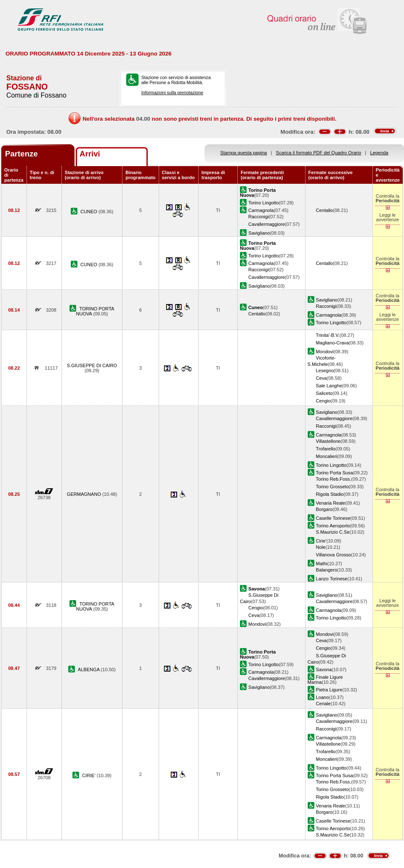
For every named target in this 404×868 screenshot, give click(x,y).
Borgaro (324, 509)
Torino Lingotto (264, 203)
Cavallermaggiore (267, 224)
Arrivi (90, 154)
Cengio (323, 401)
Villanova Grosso (334, 555)
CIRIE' (89, 775)
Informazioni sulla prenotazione (172, 93)
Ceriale (323, 704)
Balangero (327, 570)
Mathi (322, 564)
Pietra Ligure (329, 690)
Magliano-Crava (332, 343)
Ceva (322, 378)
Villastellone (328, 441)
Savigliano (259, 233)
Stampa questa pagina (243, 153)
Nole (321, 547)
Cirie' (321, 541)
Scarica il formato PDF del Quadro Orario (319, 153)
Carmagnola (261, 210)
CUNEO (89, 212)
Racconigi (259, 217)
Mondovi (325, 352)
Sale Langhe (329, 386)
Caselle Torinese (333, 518)
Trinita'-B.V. (328, 335)
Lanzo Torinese (332, 579)
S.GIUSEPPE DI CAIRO (92, 365)
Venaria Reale (331, 503)
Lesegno (325, 370)
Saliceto (324, 393)
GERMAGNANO (85, 494)
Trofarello (326, 449)
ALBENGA (89, 670)
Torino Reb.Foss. (334, 479)
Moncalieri (327, 456)
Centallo (325, 210)
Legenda (379, 153)
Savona (324, 670)
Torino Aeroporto (333, 526)
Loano (323, 697)
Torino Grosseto (332, 487)
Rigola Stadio (330, 494)
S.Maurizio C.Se (333, 532)
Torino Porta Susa (335, 473)
